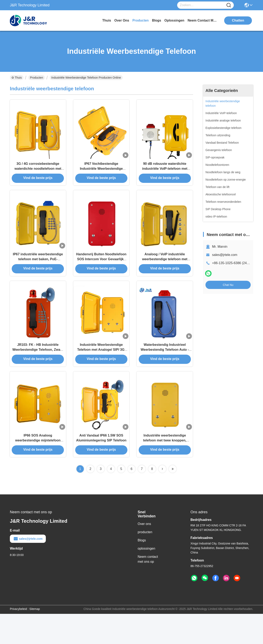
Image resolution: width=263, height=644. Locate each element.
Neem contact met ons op (148, 589)
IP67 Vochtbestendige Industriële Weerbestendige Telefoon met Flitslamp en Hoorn (101, 175)
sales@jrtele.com (225, 255)
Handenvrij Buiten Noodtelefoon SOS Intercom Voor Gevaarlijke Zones (101, 273)
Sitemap (35, 639)
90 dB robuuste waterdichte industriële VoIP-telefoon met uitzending (165, 175)
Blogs (142, 570)
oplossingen (174, 20)
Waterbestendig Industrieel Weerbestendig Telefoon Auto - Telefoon (165, 371)
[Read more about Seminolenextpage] (162, 499)
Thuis (107, 20)
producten (141, 20)
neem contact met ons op (203, 20)
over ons (122, 20)
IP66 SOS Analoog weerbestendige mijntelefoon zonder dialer (38, 469)
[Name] (229, 5)
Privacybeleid (18, 639)
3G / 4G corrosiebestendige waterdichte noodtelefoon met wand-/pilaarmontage (38, 175)
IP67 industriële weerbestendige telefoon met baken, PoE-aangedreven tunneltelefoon (38, 273)
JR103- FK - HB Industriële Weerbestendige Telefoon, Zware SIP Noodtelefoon (38, 371)
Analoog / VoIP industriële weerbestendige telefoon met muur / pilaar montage (165, 273)
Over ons (144, 554)
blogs (157, 20)
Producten (37, 78)
